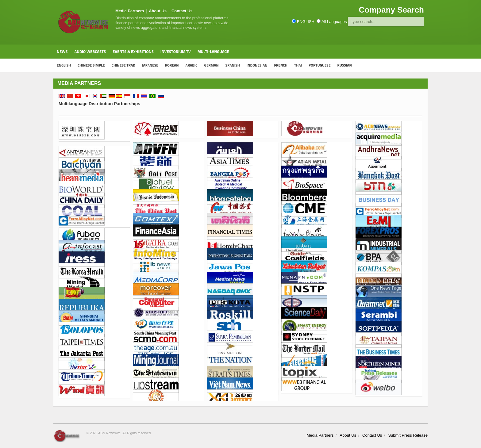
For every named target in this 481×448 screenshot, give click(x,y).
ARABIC (191, 65)
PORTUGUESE (320, 65)
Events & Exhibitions (133, 52)
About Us (158, 11)
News (62, 52)
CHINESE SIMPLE (91, 65)
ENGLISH (64, 65)
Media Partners (130, 11)
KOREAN (172, 65)
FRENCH (281, 65)
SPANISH (233, 65)
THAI (298, 65)
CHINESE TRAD (123, 65)
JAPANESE (150, 65)
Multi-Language (213, 52)
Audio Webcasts (90, 52)
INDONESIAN (257, 65)
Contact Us (182, 11)
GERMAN (212, 65)
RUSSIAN (345, 65)
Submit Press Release (408, 435)
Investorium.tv (176, 52)
